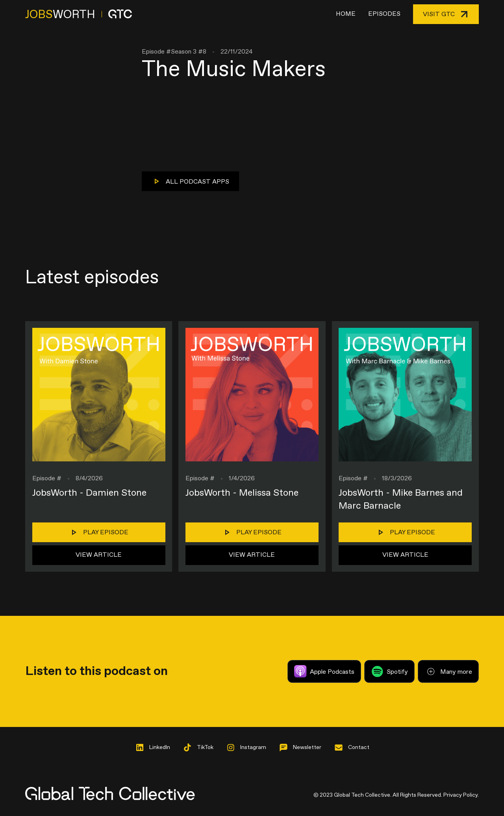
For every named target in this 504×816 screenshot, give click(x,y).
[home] (79, 14)
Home (346, 14)
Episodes (384, 14)
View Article (99, 555)
